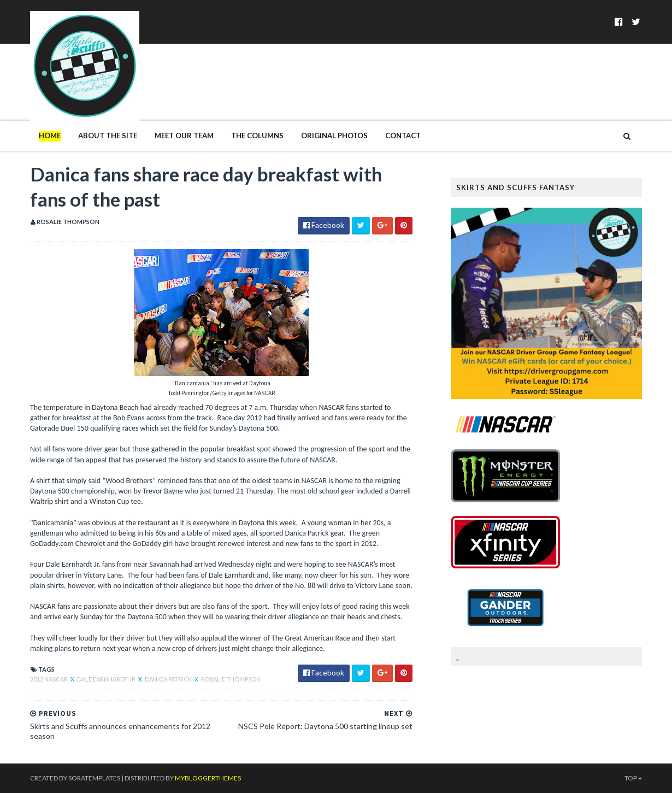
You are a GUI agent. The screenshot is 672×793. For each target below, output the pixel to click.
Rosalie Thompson (231, 679)
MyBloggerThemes (208, 778)
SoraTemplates (94, 778)
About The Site (108, 136)
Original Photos (334, 136)
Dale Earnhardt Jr (107, 679)
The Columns (257, 136)
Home (50, 136)
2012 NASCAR (49, 679)
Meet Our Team (184, 136)
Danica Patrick (169, 679)
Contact (403, 136)
